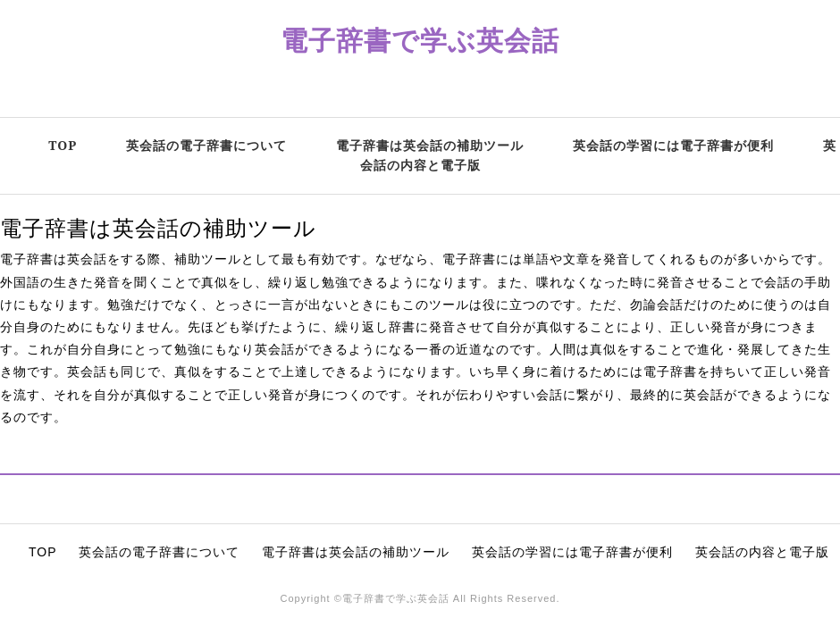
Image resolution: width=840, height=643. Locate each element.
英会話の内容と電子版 (762, 552)
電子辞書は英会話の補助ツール (430, 145)
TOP (63, 145)
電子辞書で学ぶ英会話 (420, 40)
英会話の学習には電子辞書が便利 (673, 145)
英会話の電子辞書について (206, 145)
